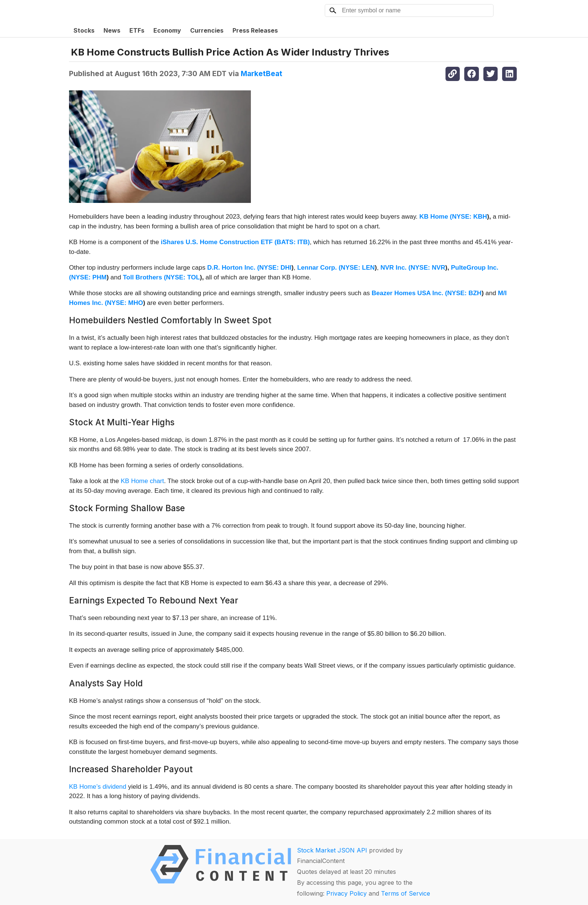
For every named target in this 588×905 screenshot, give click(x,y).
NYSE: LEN (358, 268)
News (112, 30)
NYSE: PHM (89, 277)
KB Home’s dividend (98, 787)
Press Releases (255, 30)
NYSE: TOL (183, 277)
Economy (167, 30)
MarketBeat (262, 74)
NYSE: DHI (275, 268)
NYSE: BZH (465, 293)
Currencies (207, 30)
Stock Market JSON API (332, 850)
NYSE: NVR (428, 268)
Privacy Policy (346, 893)
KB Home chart (142, 481)
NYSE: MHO (125, 303)
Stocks (84, 30)
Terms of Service (406, 893)
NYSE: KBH (469, 217)
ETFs (137, 30)
